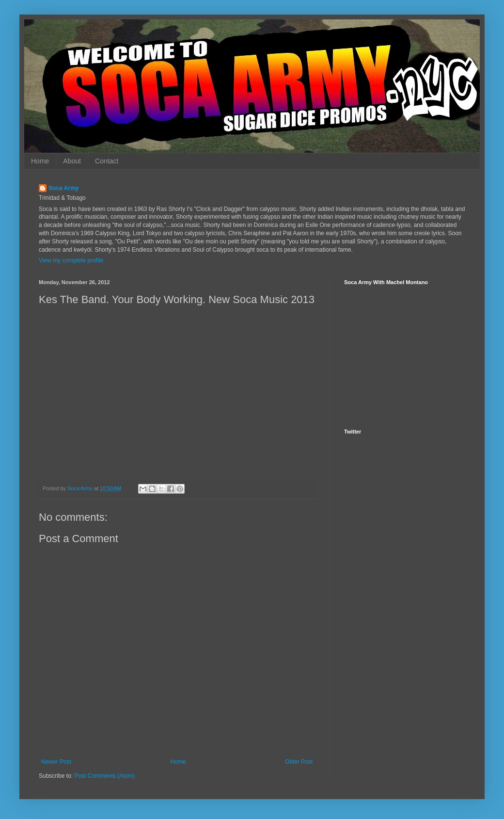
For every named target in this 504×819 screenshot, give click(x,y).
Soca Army (63, 188)
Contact (107, 161)
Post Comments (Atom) (104, 776)
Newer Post (56, 762)
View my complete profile (71, 260)
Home (40, 161)
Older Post (299, 762)
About (72, 161)
